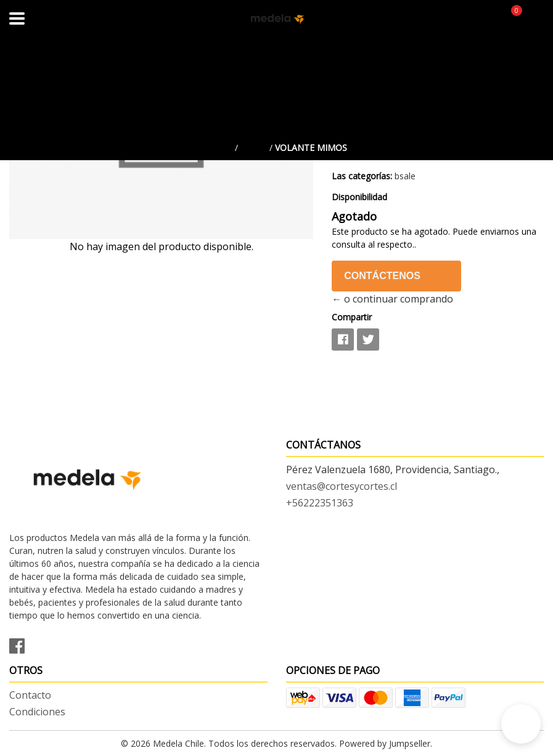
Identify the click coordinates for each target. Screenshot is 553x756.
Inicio (219, 148)
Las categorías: (362, 176)
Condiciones (37, 712)
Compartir (352, 317)
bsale (254, 148)
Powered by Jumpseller (385, 743)
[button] (521, 724)
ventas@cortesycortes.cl (342, 486)
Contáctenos (382, 276)
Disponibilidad (359, 197)
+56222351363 (320, 503)
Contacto (30, 695)
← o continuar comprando (392, 299)
